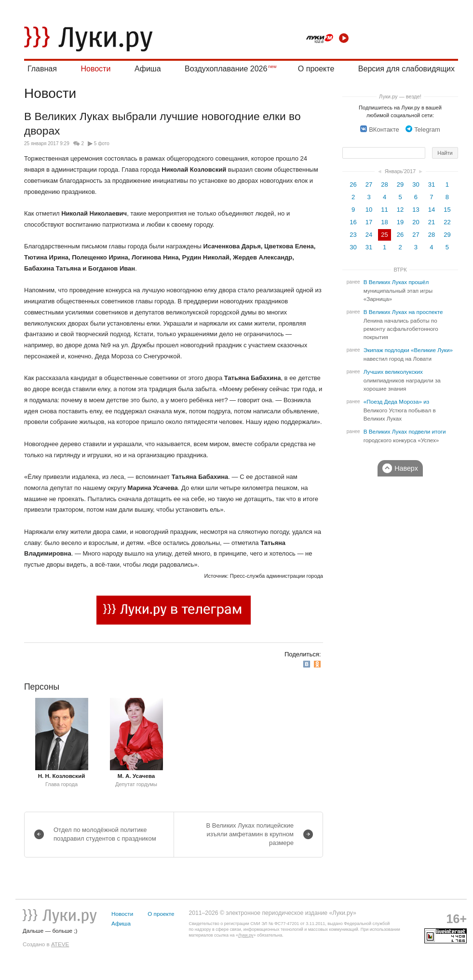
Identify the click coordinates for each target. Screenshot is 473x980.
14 (432, 210)
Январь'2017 (400, 171)
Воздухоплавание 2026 (226, 69)
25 (384, 235)
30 (416, 184)
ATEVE (60, 944)
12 (400, 210)
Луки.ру (246, 935)
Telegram (423, 129)
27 (369, 184)
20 (416, 222)
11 (384, 210)
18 (384, 222)
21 (432, 222)
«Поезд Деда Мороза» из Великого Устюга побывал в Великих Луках (400, 410)
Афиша (148, 69)
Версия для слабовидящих (406, 69)
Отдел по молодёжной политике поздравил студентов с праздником (105, 834)
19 (400, 222)
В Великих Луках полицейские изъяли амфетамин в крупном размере (250, 834)
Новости (95, 69)
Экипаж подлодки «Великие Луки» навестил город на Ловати (408, 354)
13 (416, 210)
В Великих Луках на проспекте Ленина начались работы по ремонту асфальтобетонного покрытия (403, 325)
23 (353, 235)
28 (384, 184)
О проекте (316, 69)
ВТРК (400, 270)
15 (447, 210)
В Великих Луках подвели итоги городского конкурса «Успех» (405, 436)
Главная (42, 69)
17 (369, 222)
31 (432, 184)
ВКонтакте (380, 129)
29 (400, 184)
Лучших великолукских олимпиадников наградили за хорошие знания (402, 380)
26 (353, 184)
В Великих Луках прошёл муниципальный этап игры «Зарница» (398, 291)
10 (369, 210)
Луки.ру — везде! (400, 96)
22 (447, 222)
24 (369, 235)
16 (353, 222)
